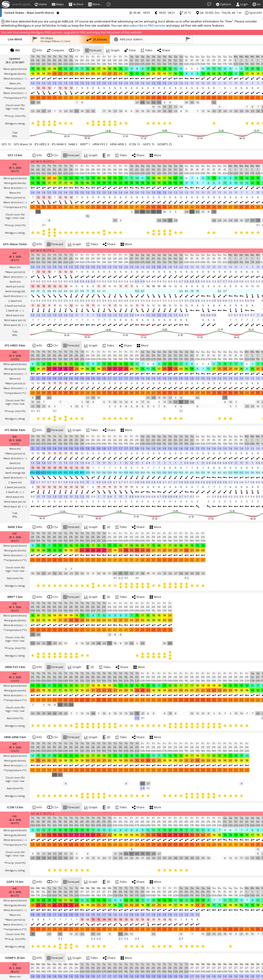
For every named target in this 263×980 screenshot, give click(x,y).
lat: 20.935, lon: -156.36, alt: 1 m (218, 13)
